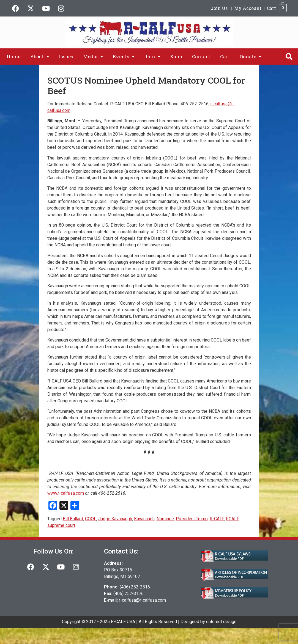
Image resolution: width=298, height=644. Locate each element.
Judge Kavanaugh (115, 519)
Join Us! (220, 8)
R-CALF (217, 519)
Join (152, 57)
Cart (271, 8)
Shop (176, 57)
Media (93, 57)
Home (13, 57)
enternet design (221, 622)
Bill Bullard (73, 519)
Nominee (165, 519)
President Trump (192, 519)
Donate (251, 57)
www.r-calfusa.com (66, 493)
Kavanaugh (144, 519)
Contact (201, 57)
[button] (40, 57)
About (40, 57)
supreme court (61, 525)
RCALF (232, 519)
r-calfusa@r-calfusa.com (142, 600)
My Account (248, 8)
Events (124, 57)
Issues (66, 57)
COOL (91, 519)
